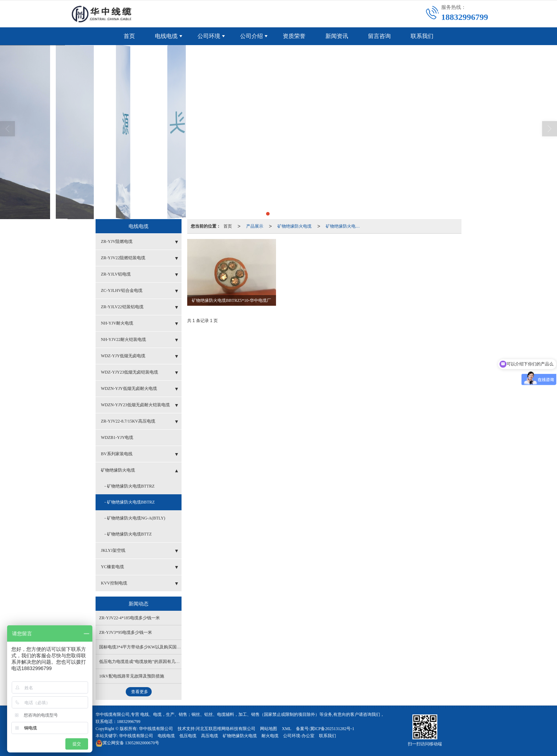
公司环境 (209, 36)
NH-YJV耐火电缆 (117, 323)
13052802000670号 (127, 743)
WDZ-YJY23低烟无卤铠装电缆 (129, 372)
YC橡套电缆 (112, 567)
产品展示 (255, 226)
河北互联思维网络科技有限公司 (226, 729)
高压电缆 (210, 736)
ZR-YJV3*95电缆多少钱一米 (126, 632)
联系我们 (422, 36)
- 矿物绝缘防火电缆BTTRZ (129, 486)
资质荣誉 (294, 36)
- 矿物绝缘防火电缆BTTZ (128, 534)
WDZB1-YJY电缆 (117, 437)
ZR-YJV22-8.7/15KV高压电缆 (128, 421)
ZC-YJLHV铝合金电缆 (122, 290)
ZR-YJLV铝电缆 (116, 274)
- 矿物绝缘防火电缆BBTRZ (130, 502)
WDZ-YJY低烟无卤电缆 (123, 356)
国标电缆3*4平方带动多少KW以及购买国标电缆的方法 (151, 647)
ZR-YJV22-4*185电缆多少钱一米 (129, 618)
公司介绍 (252, 36)
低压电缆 (188, 736)
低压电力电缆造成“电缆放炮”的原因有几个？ (142, 662)
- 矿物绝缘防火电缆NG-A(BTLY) (135, 518)
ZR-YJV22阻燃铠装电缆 (123, 258)
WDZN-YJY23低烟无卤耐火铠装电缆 (135, 405)
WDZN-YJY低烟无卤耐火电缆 (129, 388)
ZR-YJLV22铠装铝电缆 (122, 307)
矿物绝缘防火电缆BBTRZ (345, 226)
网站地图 (269, 729)
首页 (129, 36)
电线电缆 (166, 36)
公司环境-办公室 (299, 736)
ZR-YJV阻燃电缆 (117, 241)
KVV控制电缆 (114, 583)
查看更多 (140, 692)
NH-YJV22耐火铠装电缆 (123, 339)
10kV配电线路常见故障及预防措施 (132, 676)
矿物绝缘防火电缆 (294, 226)
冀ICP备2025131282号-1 (332, 729)
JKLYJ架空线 (113, 550)
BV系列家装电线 (117, 454)
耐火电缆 (270, 736)
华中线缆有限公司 (156, 729)
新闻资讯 (337, 36)
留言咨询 (379, 36)
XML (286, 729)
